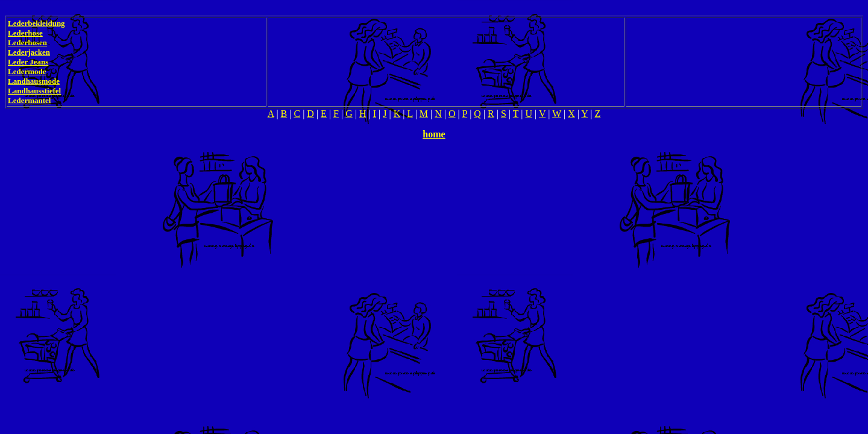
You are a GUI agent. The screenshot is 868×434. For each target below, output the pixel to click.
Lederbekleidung (36, 23)
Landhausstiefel (34, 91)
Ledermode (27, 71)
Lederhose (25, 33)
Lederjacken (29, 52)
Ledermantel (29, 100)
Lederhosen (27, 42)
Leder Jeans (28, 62)
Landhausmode (34, 81)
